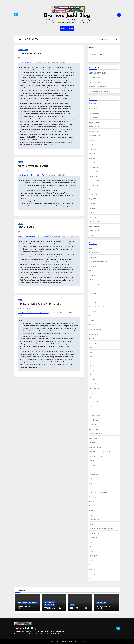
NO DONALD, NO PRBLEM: (97, 87)
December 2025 (94, 122)
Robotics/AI (93, 538)
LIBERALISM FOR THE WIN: (98, 73)
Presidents (93, 511)
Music (91, 483)
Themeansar (81, 641)
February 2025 (94, 167)
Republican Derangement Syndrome (101, 529)
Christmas (93, 302)
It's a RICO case (94, 420)
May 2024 (92, 208)
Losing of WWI (94, 470)
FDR (90, 352)
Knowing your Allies (96, 434)
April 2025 (93, 158)
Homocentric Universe (96, 384)
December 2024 (94, 176)
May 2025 (92, 154)
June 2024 (93, 204)
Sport (91, 560)
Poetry (91, 506)
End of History (94, 334)
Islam (91, 411)
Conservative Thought (97, 307)
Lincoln (92, 461)
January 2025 (94, 172)
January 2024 (94, 226)
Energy (20, 162)
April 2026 (93, 104)
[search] (102, 55)
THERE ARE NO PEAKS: (29, 54)
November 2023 (94, 235)
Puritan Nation (94, 520)
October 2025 (94, 131)
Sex (90, 547)
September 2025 (95, 136)
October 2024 (94, 185)
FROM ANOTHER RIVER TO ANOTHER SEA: (39, 304)
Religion (92, 524)
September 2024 (95, 190)
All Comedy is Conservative (98, 262)
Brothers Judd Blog (67, 16)
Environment (93, 343)
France (91, 370)
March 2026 (93, 109)
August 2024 (93, 195)
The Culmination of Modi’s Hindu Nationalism (33, 313)
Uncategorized (94, 574)
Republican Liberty (95, 533)
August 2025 (93, 140)
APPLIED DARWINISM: (96, 78)
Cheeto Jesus (94, 298)
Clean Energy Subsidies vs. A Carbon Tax (31, 175)
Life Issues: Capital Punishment (100, 452)
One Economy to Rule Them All (99, 492)
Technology (93, 569)
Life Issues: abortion (96, 447)
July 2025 (92, 145)
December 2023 (94, 231)
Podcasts (92, 501)
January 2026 (94, 118)
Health (91, 375)
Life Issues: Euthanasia (97, 456)
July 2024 (93, 199)
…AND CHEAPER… (26, 228)
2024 (91, 248)
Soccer (91, 551)
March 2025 (93, 163)
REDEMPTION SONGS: (96, 82)
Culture (92, 321)
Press (91, 515)
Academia (92, 257)
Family (91, 348)
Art (90, 271)
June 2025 (93, 149)
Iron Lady (92, 406)
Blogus (72, 641)
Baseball (92, 275)
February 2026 (94, 113)
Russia (91, 542)
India (20, 300)
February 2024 (94, 222)
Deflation (92, 325)
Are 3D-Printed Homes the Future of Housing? (33, 236)
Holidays (92, 379)
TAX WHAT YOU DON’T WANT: (33, 166)
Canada (92, 289)
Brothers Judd (94, 284)
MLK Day (92, 479)
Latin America (94, 438)
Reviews (70, 29)
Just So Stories (94, 429)
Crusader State (94, 316)
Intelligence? (93, 402)
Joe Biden (92, 425)
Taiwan (91, 565)
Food (91, 361)
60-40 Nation (94, 253)
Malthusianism (23, 50)
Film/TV (92, 357)
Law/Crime (93, 443)
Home (63, 29)
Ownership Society (95, 497)
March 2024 (93, 217)
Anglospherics (94, 266)
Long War (92, 465)
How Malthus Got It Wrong (26, 62)
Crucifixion (93, 311)
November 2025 (94, 127)
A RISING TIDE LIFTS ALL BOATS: (100, 91)
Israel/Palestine (94, 416)
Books (91, 280)
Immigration (93, 393)
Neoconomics (94, 488)
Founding (92, 366)
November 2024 (94, 181)
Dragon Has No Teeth (96, 330)
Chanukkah (93, 293)
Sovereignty (93, 556)
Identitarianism (94, 388)
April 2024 (93, 213)
